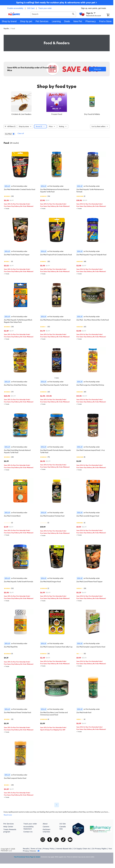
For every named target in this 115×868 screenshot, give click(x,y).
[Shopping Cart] (110, 15)
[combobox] (53, 14)
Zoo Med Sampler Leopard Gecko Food (91, 647)
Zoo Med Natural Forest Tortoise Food (17, 712)
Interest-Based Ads (64, 849)
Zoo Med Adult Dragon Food (50, 582)
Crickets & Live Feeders (21, 114)
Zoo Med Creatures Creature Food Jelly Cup (56, 647)
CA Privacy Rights (99, 849)
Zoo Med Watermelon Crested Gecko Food (20, 189)
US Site (63, 824)
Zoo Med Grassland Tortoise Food (52, 516)
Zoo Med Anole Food (84, 712)
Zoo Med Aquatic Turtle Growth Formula (19, 582)
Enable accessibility (15, 8)
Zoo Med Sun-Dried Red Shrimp (15, 385)
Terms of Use (36, 849)
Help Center (8, 827)
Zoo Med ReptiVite (11, 647)
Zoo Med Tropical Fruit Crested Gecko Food (56, 255)
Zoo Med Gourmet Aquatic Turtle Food (54, 385)
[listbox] (57, 103)
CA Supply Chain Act (82, 849)
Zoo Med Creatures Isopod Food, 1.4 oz (91, 450)
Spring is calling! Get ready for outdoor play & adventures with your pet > (57, 2)
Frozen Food (57, 114)
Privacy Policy (49, 849)
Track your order (45, 8)
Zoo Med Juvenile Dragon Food (88, 516)
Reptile (6, 29)
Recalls (26, 849)
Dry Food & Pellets (92, 114)
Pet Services (9, 824)
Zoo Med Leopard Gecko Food (15, 778)
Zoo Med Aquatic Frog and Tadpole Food (91, 255)
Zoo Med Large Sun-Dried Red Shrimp (90, 385)
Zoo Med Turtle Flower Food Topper (17, 255)
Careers (46, 827)
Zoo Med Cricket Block (12, 516)
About (45, 824)
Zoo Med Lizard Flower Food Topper (89, 582)
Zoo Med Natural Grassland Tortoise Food (55, 320)
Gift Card (31, 8)
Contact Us (28, 832)
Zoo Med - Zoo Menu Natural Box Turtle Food (93, 320)
